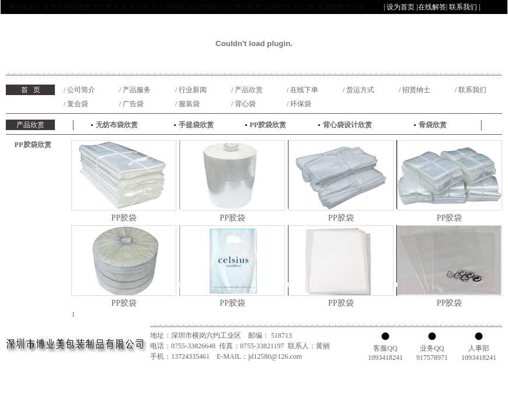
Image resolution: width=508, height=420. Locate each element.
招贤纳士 (416, 90)
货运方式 (360, 90)
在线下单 (304, 90)
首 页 (31, 90)
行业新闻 (193, 90)
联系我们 (463, 7)
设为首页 (401, 7)
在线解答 (432, 7)
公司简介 (81, 90)
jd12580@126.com (275, 356)
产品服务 (137, 90)
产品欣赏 (249, 90)
